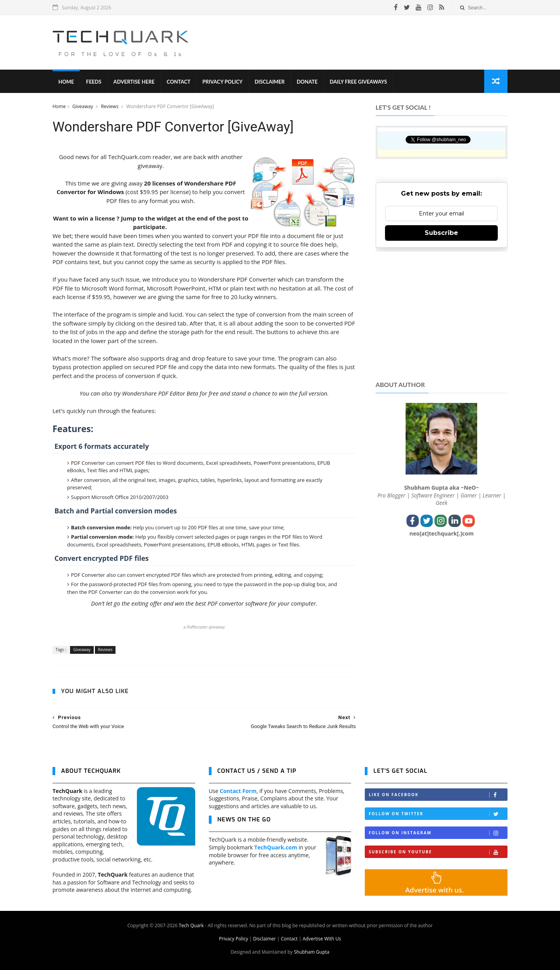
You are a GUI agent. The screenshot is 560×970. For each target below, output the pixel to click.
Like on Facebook (438, 795)
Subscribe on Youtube (438, 852)
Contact (179, 82)
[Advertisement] (366, 42)
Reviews (110, 106)
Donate (307, 82)
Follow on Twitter (438, 814)
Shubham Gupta (312, 952)
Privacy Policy (223, 82)
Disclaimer (270, 82)
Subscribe (441, 233)
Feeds (94, 82)
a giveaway (204, 627)
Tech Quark (191, 925)
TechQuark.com (276, 847)
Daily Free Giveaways (358, 82)
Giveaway (83, 106)
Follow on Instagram (438, 833)
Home (66, 82)
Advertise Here (134, 82)
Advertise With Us (322, 939)
